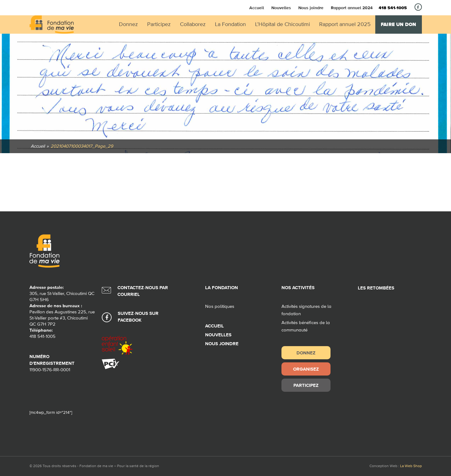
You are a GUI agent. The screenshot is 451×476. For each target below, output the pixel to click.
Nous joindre (311, 8)
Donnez (306, 353)
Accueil (257, 8)
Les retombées (376, 288)
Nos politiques (220, 306)
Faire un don (398, 25)
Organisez (306, 369)
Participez (306, 385)
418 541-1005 (393, 8)
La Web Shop (411, 466)
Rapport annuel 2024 (352, 8)
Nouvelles (281, 8)
